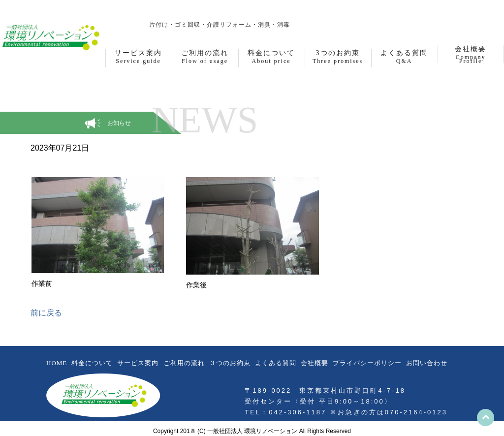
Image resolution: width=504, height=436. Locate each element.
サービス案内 (138, 363)
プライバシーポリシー (367, 363)
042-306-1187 (415, 11)
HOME (57, 363)
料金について (92, 363)
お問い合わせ (427, 363)
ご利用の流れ (184, 363)
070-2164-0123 (416, 412)
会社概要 (315, 363)
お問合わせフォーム (327, 11)
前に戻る (46, 313)
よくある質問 (276, 363)
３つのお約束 (230, 363)
